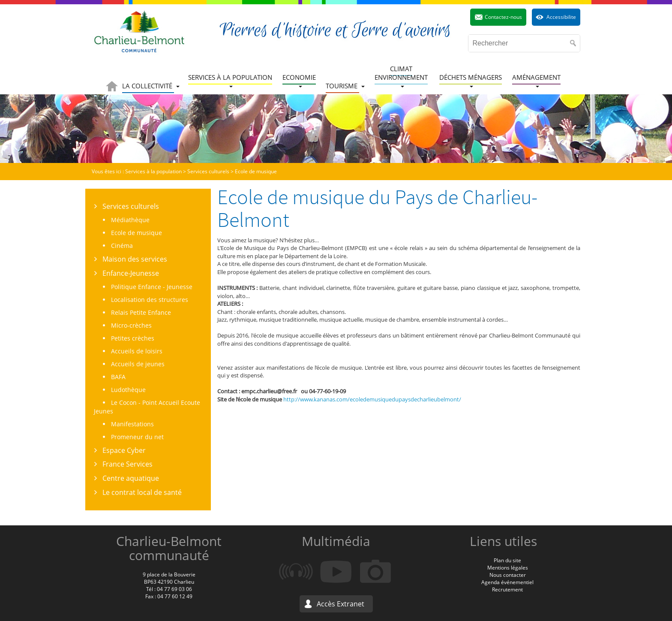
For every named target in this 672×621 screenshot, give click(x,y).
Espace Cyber (124, 450)
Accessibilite (561, 17)
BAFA (118, 377)
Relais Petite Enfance (141, 312)
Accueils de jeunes (138, 364)
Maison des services (135, 259)
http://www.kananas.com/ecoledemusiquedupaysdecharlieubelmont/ (372, 399)
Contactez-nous (503, 17)
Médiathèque (130, 220)
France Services (127, 464)
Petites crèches (133, 338)
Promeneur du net (137, 437)
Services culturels (131, 206)
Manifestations (132, 424)
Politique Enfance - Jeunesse (152, 287)
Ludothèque (128, 390)
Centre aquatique (131, 478)
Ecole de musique (136, 233)
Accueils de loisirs (137, 351)
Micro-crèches (131, 325)
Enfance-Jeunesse (131, 273)
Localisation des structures (150, 300)
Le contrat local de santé (142, 492)
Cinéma (122, 246)
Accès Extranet (340, 604)
